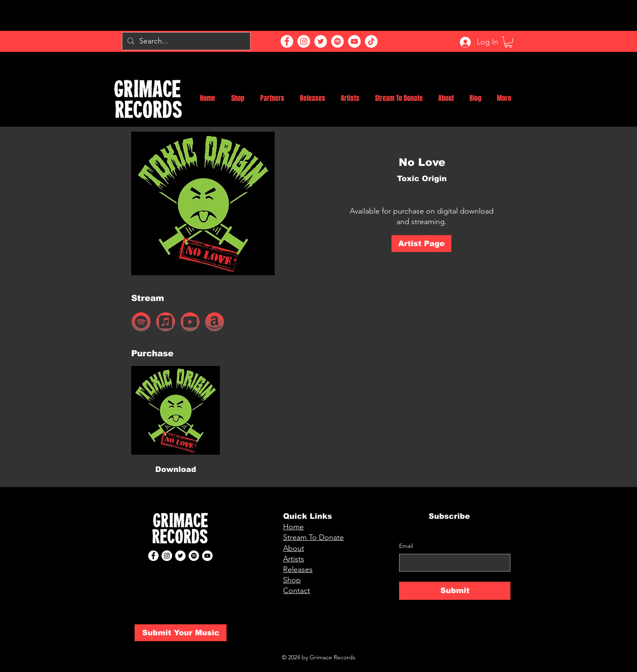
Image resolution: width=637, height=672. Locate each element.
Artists (294, 559)
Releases (298, 569)
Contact (297, 591)
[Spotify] (337, 41)
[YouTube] (354, 41)
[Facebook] (287, 41)
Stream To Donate (313, 537)
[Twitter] (321, 41)
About (294, 548)
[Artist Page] (421, 244)
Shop (292, 580)
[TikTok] (371, 41)
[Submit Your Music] (181, 633)
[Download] (175, 470)
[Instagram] (304, 41)
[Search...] (186, 41)
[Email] (452, 563)
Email (406, 546)
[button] (508, 42)
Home (293, 527)
